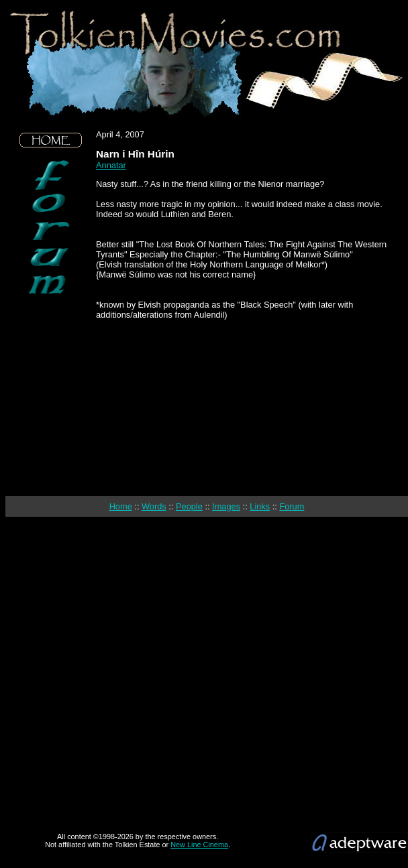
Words (154, 506)
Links (260, 506)
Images (226, 506)
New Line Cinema (199, 845)
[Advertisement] (51, 395)
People (189, 506)
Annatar (111, 165)
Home (121, 506)
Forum (292, 506)
